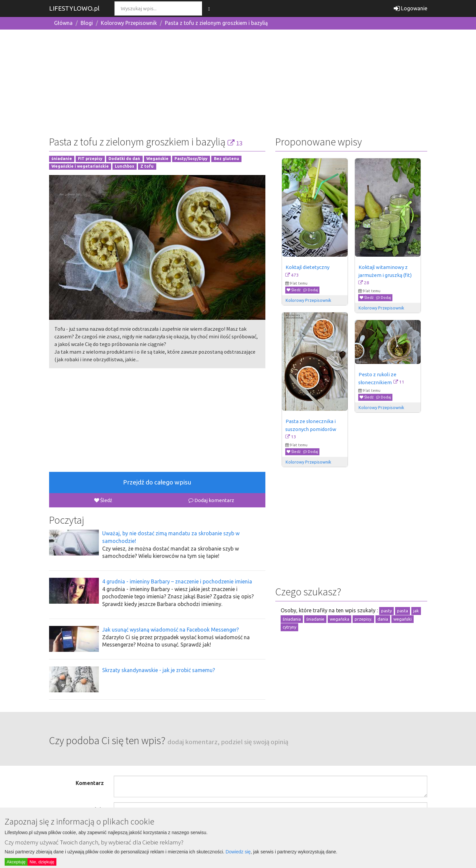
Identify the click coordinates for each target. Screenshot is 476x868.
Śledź (103, 500)
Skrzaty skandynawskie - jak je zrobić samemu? (159, 670)
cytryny (289, 627)
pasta (403, 611)
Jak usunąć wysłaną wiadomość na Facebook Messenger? (170, 630)
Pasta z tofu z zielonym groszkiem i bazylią (216, 23)
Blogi (87, 23)
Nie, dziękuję (42, 862)
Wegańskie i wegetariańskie (80, 167)
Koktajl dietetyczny (307, 267)
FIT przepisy (90, 159)
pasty (386, 611)
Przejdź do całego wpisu (157, 482)
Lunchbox (125, 167)
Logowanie (410, 8)
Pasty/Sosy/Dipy (191, 159)
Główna (63, 23)
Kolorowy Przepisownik (129, 23)
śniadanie (62, 159)
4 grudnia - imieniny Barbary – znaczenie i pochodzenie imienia (177, 581)
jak (416, 611)
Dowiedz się (238, 852)
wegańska (340, 619)
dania (383, 619)
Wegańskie (157, 159)
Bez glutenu (227, 159)
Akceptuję (16, 862)
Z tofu (147, 167)
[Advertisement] (238, 81)
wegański (403, 619)
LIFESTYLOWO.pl (74, 8)
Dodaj (311, 290)
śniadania (292, 619)
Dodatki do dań (124, 159)
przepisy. (363, 619)
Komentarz (90, 783)
